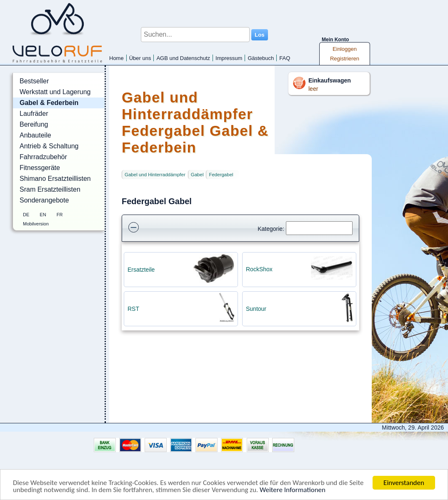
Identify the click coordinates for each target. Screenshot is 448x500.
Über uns (140, 58)
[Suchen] (319, 228)
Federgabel (221, 175)
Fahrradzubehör (43, 157)
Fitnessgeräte (40, 168)
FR (60, 215)
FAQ (285, 58)
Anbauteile (35, 135)
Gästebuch (261, 58)
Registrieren (345, 59)
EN (43, 215)
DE (26, 215)
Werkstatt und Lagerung (55, 92)
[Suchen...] (195, 35)
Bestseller (34, 81)
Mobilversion (36, 224)
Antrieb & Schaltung (49, 146)
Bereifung (34, 124)
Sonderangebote (44, 200)
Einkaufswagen (330, 80)
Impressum (229, 58)
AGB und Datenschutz (183, 58)
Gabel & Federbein (49, 103)
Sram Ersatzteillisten (50, 189)
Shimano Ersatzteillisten (55, 179)
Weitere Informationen (293, 490)
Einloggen (345, 49)
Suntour (256, 309)
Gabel (197, 175)
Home (116, 58)
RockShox (259, 269)
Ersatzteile (141, 270)
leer (313, 89)
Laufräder (34, 114)
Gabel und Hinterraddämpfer (155, 175)
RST (133, 309)
